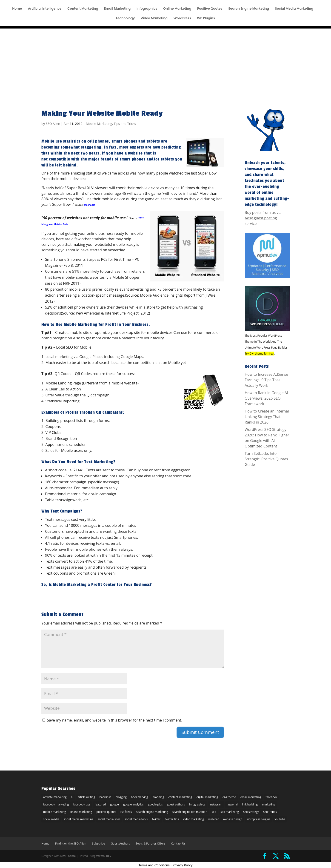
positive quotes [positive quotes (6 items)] (106, 812)
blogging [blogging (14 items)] (121, 797)
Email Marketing (117, 9)
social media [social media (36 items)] (51, 819)
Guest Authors (120, 844)
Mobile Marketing (99, 124)
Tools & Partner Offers (167, 4)
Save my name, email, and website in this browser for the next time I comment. (114, 720)
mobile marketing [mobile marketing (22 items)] (55, 812)
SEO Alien (53, 124)
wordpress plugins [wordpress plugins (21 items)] (258, 819)
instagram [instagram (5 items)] (216, 804)
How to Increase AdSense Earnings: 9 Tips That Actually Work (267, 380)
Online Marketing (177, 9)
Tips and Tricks (125, 124)
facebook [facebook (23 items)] (271, 797)
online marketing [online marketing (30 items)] (81, 812)
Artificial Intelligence (45, 9)
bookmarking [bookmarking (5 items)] (140, 797)
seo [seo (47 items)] (214, 812)
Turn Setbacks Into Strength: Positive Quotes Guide (266, 459)
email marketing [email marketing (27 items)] (251, 797)
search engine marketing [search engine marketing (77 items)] (152, 812)
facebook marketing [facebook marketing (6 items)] (56, 804)
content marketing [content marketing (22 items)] (180, 797)
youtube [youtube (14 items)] (280, 819)
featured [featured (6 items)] (100, 804)
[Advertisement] (165, 61)
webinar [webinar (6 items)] (213, 819)
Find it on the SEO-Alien (273, 4)
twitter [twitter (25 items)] (156, 819)
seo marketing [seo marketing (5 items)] (230, 812)
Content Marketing (83, 9)
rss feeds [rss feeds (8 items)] (126, 812)
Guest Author (226, 4)
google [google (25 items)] (115, 804)
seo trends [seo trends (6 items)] (270, 812)
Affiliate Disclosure (199, 4)
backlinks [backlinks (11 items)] (106, 797)
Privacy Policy (182, 865)
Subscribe (246, 4)
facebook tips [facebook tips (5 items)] (82, 804)
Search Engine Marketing (249, 9)
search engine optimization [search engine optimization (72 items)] (190, 812)
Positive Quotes (210, 9)
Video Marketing (154, 19)
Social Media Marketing (294, 9)
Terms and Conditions (154, 865)
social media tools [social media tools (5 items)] (136, 819)
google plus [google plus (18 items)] (155, 804)
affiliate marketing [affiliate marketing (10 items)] (55, 797)
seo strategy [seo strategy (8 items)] (251, 812)
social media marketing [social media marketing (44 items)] (78, 819)
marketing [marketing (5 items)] (269, 804)
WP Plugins (206, 19)
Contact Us (178, 844)
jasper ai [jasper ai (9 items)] (232, 804)
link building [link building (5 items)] (250, 804)
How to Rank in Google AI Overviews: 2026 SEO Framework (266, 398)
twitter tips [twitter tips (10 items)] (172, 819)
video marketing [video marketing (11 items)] (194, 819)
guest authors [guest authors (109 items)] (176, 804)
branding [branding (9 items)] (158, 797)
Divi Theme (68, 856)
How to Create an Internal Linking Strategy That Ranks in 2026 (267, 417)
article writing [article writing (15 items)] (86, 797)
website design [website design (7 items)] (233, 819)
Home (17, 9)
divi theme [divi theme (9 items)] (229, 797)
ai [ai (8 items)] (72, 797)
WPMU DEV (104, 856)
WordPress (182, 19)
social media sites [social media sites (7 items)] (109, 819)
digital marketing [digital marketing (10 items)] (207, 797)
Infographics (147, 9)
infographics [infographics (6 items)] (197, 804)
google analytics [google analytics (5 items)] (133, 804)
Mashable (89, 205)
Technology (125, 19)
